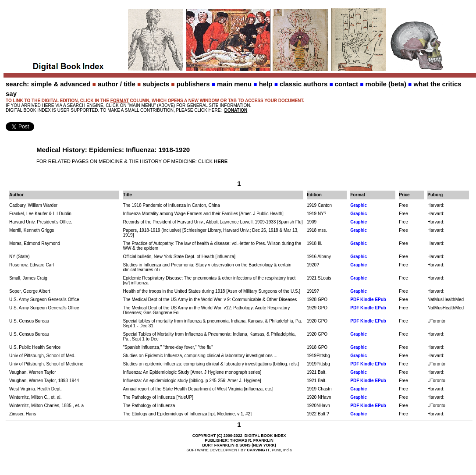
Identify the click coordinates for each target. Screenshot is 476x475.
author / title (117, 84)
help (266, 84)
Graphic (359, 205)
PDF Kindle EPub (368, 300)
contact (346, 84)
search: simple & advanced (48, 84)
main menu (234, 84)
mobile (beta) (386, 84)
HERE (221, 161)
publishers (193, 84)
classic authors (304, 84)
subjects (156, 84)
